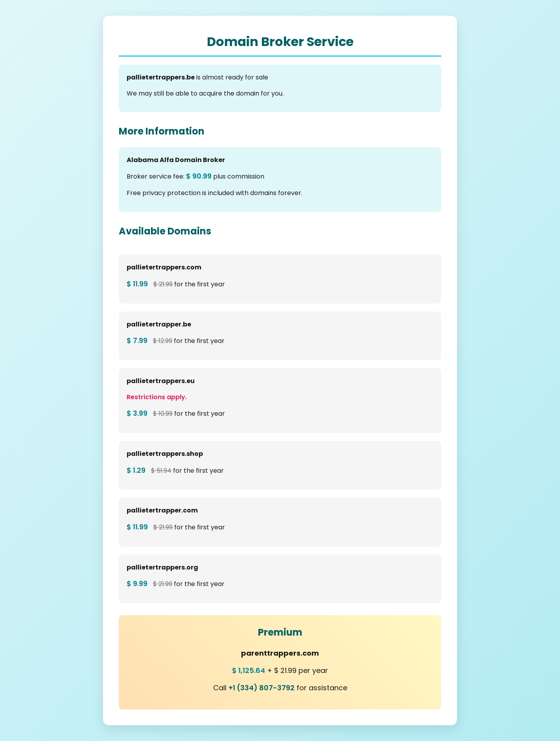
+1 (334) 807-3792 (262, 688)
